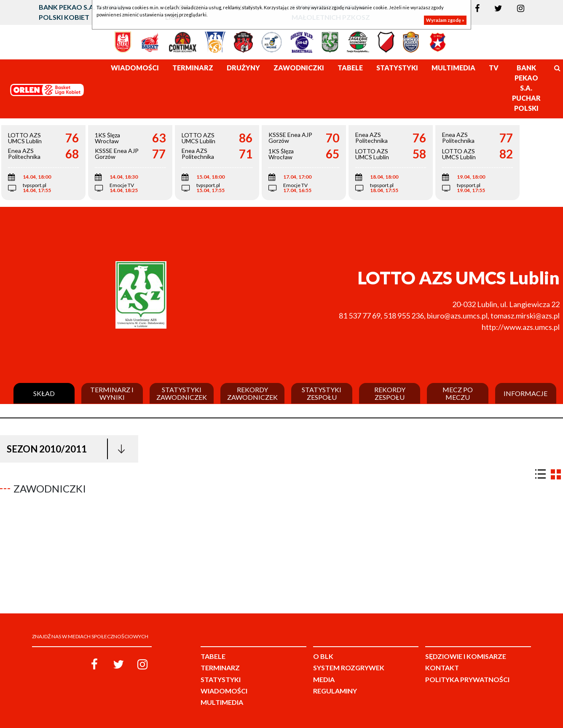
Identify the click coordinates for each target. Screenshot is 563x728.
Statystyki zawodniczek (182, 393)
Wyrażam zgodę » (445, 20)
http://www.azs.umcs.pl (521, 327)
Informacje (525, 393)
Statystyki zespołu (322, 393)
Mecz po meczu (458, 393)
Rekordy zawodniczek (252, 393)
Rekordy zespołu (390, 393)
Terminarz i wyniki (112, 393)
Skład (44, 393)
